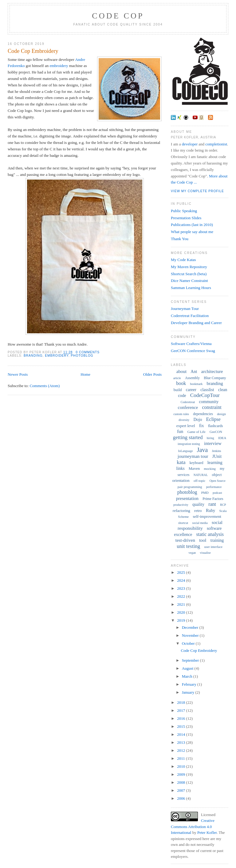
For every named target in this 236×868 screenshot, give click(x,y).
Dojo (198, 420)
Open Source (218, 481)
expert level (186, 426)
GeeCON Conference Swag (193, 351)
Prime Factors (213, 499)
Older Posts (152, 374)
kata (181, 462)
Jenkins (216, 451)
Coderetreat (188, 402)
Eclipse (213, 419)
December (191, 627)
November (191, 635)
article (177, 378)
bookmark (197, 384)
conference (188, 407)
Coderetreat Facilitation (190, 316)
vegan (192, 553)
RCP (223, 505)
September (191, 660)
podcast (217, 493)
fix (202, 426)
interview (213, 443)
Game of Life (196, 432)
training (217, 540)
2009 (181, 774)
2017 (181, 710)
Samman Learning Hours (191, 288)
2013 (181, 742)
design (221, 414)
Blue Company (215, 378)
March (188, 676)
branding (33, 356)
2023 (181, 588)
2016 (181, 718)
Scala (223, 511)
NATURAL (201, 475)
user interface (213, 547)
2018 (181, 702)
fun (180, 431)
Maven (194, 468)
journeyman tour (193, 456)
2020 (181, 612)
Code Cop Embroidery (33, 51)
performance (214, 487)
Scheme (183, 517)
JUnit (217, 456)
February (190, 684)
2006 (181, 798)
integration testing (189, 444)
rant (212, 504)
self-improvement (207, 516)
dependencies (203, 414)
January (189, 692)
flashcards (216, 426)
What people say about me (192, 232)
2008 (181, 782)
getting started (188, 437)
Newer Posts (18, 374)
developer (190, 144)
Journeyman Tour (185, 309)
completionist (216, 144)
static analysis (210, 534)
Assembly (192, 378)
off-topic (199, 481)
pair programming (190, 487)
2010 (181, 766)
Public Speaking (184, 211)
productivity (181, 505)
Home (85, 374)
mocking (210, 469)
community (209, 402)
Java (203, 450)
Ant (194, 372)
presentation (187, 498)
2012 (181, 750)
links (181, 468)
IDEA (222, 438)
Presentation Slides (186, 218)
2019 (181, 620)
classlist (207, 390)
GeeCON (216, 432)
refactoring (181, 511)
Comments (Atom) (45, 386)
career (191, 390)
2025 (181, 572)
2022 (181, 596)
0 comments (88, 352)
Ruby (210, 511)
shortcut (183, 523)
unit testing (188, 546)
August (188, 668)
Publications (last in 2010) (192, 225)
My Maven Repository (189, 267)
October (189, 643)
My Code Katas (183, 260)
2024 (181, 580)
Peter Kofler (207, 832)
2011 (181, 758)
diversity (184, 420)
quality (198, 504)
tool (203, 540)
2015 (181, 726)
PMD (205, 493)
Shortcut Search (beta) (189, 274)
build (178, 390)
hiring (210, 438)
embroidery (59, 66)
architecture (212, 371)
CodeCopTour (205, 395)
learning (215, 462)
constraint (212, 407)
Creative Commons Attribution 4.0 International (193, 826)
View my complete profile (197, 191)
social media (200, 523)
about (181, 371)
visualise (205, 553)
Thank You (180, 239)
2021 (181, 604)
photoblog (82, 356)
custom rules (181, 414)
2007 (181, 790)
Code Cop (118, 16)
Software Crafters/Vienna (191, 344)
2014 (181, 734)
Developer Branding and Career (196, 323)
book (181, 383)
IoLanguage (186, 451)
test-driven (185, 540)
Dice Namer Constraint (189, 281)
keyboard (197, 463)
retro (198, 511)
